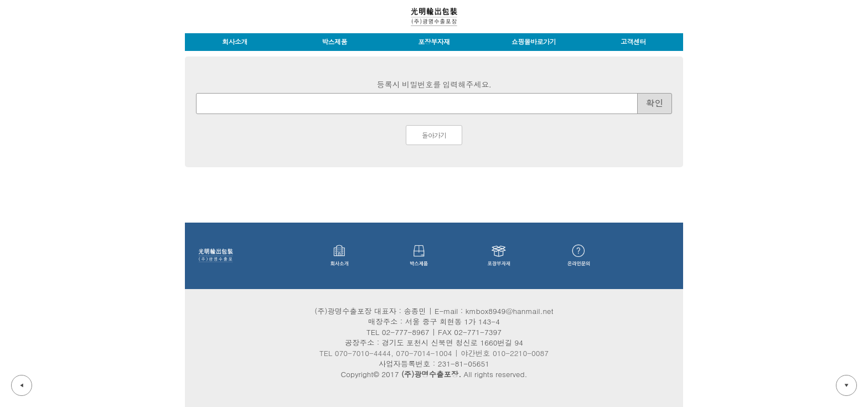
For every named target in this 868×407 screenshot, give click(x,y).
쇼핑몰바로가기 (534, 42)
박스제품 (334, 42)
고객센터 (633, 42)
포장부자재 (434, 42)
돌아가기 (434, 136)
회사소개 (235, 42)
